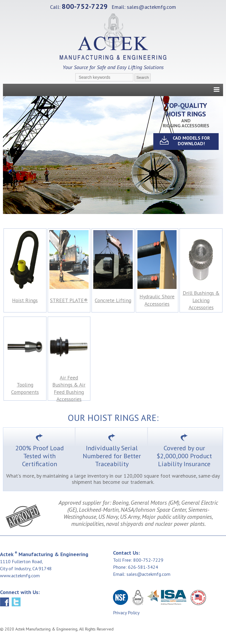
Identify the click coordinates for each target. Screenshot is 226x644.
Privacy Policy (126, 613)
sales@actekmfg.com (151, 7)
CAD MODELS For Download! (191, 141)
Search (142, 77)
